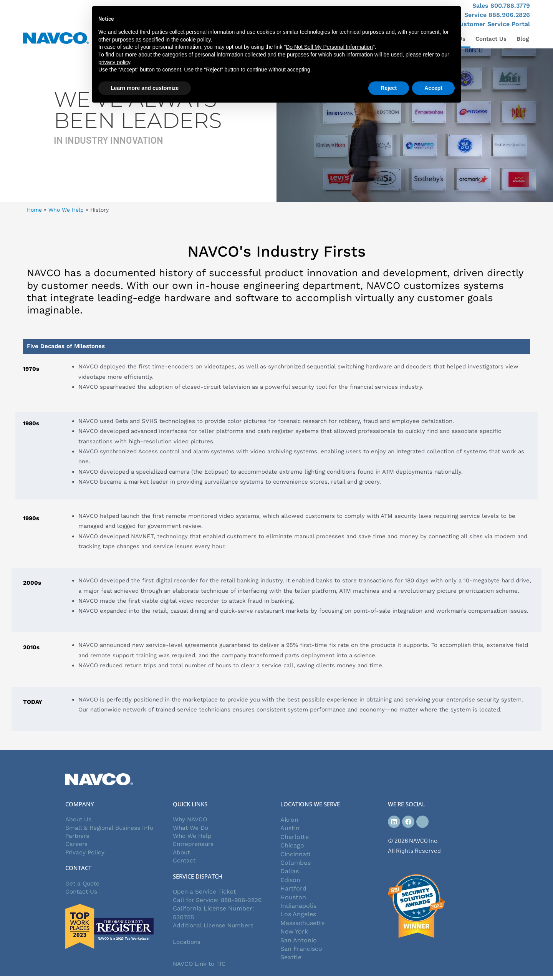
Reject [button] (389, 88)
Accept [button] (433, 88)
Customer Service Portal (493, 24)
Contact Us (491, 39)
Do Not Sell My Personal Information (329, 47)
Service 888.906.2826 (497, 15)
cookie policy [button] (195, 40)
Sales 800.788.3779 (501, 6)
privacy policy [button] (114, 62)
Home (34, 210)
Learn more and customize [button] (145, 88)
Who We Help (66, 210)
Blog (523, 39)
